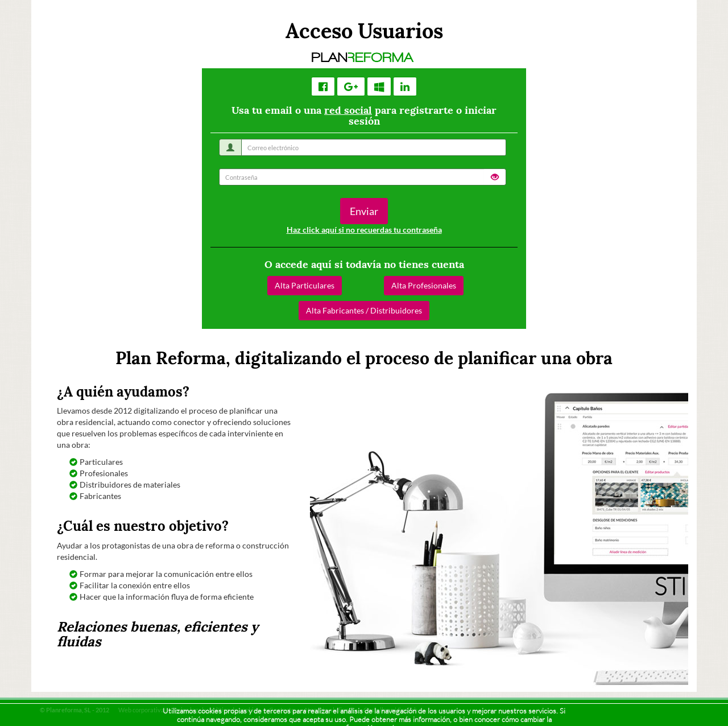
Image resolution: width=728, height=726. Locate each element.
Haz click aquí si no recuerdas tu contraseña (364, 230)
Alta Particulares (305, 285)
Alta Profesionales (424, 285)
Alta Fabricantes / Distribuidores (364, 310)
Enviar (364, 211)
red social (348, 110)
